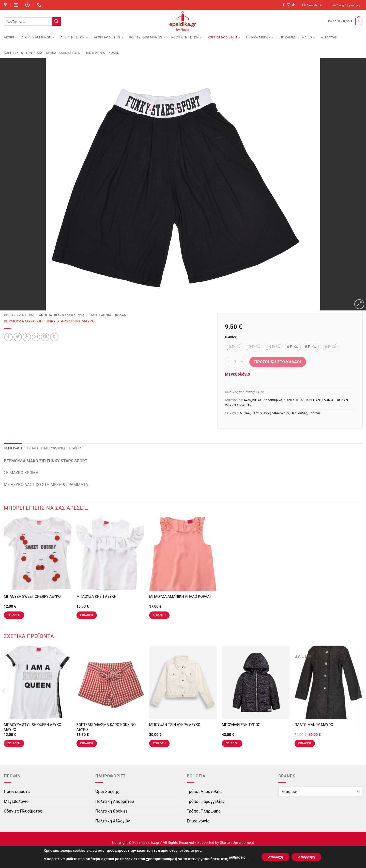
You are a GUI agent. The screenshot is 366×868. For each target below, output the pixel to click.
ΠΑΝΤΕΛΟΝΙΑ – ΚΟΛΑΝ (102, 53)
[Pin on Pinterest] (45, 337)
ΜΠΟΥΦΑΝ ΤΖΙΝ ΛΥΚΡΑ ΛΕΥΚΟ (175, 725)
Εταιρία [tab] (75, 448)
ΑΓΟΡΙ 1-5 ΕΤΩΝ (74, 37)
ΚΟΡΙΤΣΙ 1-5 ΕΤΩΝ (187, 37)
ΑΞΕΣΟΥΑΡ (329, 37)
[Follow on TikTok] (293, 5)
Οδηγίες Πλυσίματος (23, 811)
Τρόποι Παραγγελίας (206, 801)
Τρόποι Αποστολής (204, 792)
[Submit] (56, 22)
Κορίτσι (314, 413)
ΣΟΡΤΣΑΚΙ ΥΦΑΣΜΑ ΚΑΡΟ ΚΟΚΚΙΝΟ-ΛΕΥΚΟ (107, 727)
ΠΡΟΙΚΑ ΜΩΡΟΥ (260, 37)
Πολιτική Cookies (111, 811)
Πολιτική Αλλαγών (113, 821)
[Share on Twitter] (18, 337)
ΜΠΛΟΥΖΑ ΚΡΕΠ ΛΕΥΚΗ (97, 597)
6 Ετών (245, 413)
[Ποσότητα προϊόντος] (235, 362)
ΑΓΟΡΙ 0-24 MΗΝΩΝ (38, 37)
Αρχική (10, 37)
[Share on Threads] (27, 337)
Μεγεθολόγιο (238, 374)
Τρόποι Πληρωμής (204, 811)
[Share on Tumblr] (54, 337)
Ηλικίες (231, 337)
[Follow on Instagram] (288, 5)
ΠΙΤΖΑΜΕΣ (288, 37)
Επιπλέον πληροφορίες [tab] (46, 448)
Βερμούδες (299, 413)
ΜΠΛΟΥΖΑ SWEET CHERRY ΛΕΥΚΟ (32, 597)
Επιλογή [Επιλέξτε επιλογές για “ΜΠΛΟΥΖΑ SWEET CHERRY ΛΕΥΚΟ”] (14, 615)
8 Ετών (257, 413)
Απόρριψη (308, 857)
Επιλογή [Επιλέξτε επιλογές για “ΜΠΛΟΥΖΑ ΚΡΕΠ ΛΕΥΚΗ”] (87, 615)
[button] (312, 5)
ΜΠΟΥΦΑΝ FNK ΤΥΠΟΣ (241, 725)
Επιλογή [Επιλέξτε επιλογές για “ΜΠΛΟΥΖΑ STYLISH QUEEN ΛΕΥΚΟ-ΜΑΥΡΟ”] (14, 743)
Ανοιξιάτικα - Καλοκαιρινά (58, 53)
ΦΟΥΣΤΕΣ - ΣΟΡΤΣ (238, 405)
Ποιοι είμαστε (17, 792)
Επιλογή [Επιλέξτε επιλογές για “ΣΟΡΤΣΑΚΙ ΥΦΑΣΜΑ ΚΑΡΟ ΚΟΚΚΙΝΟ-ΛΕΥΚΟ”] (87, 743)
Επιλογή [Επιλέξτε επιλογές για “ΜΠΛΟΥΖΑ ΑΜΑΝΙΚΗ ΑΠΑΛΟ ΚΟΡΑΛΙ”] (159, 615)
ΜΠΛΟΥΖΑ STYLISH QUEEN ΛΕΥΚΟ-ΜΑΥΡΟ (33, 727)
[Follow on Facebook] (284, 5)
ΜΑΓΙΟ (309, 37)
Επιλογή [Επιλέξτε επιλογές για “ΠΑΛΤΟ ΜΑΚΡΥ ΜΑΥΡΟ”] (305, 743)
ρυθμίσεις (234, 857)
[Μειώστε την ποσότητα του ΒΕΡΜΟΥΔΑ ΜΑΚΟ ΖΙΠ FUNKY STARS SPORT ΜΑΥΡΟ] (228, 362)
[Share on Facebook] (9, 337)
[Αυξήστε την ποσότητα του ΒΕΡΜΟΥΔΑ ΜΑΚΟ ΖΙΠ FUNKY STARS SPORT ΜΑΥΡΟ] (242, 362)
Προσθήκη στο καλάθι (278, 362)
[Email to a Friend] (36, 337)
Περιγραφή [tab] (13, 448)
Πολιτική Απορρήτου (115, 801)
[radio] (234, 347)
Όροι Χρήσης (107, 792)
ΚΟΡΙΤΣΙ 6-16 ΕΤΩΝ (224, 37)
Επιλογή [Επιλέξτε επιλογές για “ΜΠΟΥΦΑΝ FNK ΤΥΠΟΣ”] (232, 743)
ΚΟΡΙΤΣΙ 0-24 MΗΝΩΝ (147, 37)
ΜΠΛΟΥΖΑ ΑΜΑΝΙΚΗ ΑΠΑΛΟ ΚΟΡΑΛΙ (180, 597)
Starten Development (237, 843)
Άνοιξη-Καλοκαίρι (276, 413)
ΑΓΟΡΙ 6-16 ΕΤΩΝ (109, 37)
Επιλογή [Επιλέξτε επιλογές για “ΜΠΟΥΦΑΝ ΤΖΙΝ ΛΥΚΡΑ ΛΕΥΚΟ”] (159, 743)
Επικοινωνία (198, 821)
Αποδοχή (274, 857)
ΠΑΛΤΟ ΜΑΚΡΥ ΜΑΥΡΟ (314, 725)
